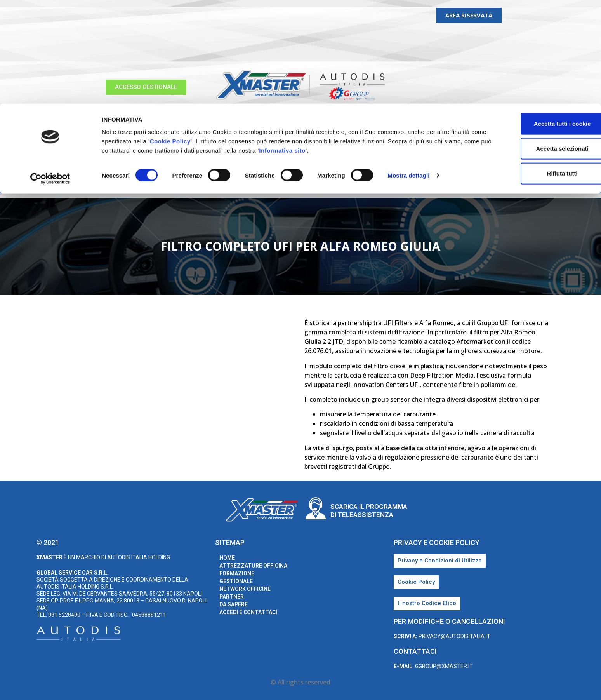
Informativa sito (350, 47)
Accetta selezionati (536, 45)
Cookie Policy (207, 37)
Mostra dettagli (408, 72)
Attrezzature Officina (157, 182)
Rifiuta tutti (536, 70)
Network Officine (328, 182)
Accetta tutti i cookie (536, 20)
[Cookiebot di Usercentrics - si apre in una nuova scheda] (50, 75)
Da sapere (419, 182)
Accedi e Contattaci (477, 182)
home (101, 182)
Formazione (223, 182)
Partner (380, 182)
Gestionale (271, 182)
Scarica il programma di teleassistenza (369, 510)
